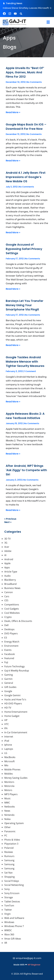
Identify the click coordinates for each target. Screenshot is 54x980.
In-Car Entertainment (16, 732)
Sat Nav (8, 873)
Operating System (14, 823)
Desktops (9, 629)
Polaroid (9, 848)
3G (6, 543)
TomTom (9, 906)
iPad (7, 741)
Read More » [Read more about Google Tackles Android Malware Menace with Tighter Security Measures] (13, 402)
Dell (6, 625)
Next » (8, 522)
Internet (9, 737)
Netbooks (10, 807)
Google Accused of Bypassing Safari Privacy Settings (24, 249)
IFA (6, 728)
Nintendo (9, 815)
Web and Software (14, 918)
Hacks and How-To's (15, 699)
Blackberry (10, 580)
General (9, 683)
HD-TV (8, 708)
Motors (8, 790)
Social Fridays (12, 881)
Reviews (9, 852)
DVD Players (11, 633)
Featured (9, 658)
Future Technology (14, 666)
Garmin (8, 679)
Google (8, 691)
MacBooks (10, 757)
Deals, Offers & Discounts (18, 621)
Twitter (8, 910)
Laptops (9, 749)
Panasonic (10, 831)
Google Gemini (12, 695)
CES (6, 600)
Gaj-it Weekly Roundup (17, 671)
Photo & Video (12, 840)
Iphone (8, 745)
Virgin (7, 914)
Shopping (10, 877)
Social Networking (14, 885)
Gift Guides (10, 687)
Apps (7, 567)
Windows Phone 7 (14, 926)
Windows (9, 922)
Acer (7, 547)
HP (6, 720)
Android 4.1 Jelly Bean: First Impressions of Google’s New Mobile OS (26, 177)
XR (6, 943)
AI (5, 555)
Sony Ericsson (12, 893)
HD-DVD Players (13, 703)
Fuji (6, 662)
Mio (6, 765)
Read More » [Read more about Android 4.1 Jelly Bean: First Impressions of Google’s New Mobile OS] (13, 232)
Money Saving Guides (16, 778)
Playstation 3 (11, 844)
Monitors (9, 782)
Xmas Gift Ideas (13, 939)
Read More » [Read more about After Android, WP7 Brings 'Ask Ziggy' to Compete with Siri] (13, 510)
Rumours (9, 856)
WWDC (8, 930)
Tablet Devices (12, 902)
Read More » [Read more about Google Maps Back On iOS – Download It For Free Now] (13, 161)
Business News (12, 588)
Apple (7, 563)
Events (8, 650)
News (7, 811)
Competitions (12, 605)
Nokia (7, 819)
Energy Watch (12, 642)
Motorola (9, 786)
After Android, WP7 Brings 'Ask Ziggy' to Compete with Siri (26, 470)
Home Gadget (12, 716)
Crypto (8, 617)
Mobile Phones (12, 770)
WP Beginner (34, 965)
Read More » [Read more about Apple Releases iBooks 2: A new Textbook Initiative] (13, 454)
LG (6, 753)
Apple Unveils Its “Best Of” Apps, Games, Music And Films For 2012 (25, 72)
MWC (7, 803)
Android (9, 559)
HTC (7, 724)
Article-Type (11, 572)
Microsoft (10, 761)
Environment (11, 646)
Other (7, 827)
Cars (7, 596)
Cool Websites (12, 613)
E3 (6, 638)
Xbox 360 (9, 934)
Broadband (10, 584)
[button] (21, 14)
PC (6, 836)
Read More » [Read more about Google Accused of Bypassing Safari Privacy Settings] (13, 289)
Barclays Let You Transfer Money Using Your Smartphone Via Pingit (25, 305)
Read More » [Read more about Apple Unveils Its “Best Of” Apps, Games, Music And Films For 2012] (13, 112)
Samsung (9, 860)
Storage (9, 897)
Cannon (9, 592)
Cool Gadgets (12, 609)
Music (7, 798)
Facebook (10, 654)
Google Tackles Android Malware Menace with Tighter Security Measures (25, 362)
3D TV (7, 539)
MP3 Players (11, 794)
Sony (7, 889)
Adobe (8, 551)
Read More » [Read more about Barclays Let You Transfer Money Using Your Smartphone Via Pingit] (13, 345)
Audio (7, 576)
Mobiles (9, 774)
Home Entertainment (16, 712)
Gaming (9, 675)
